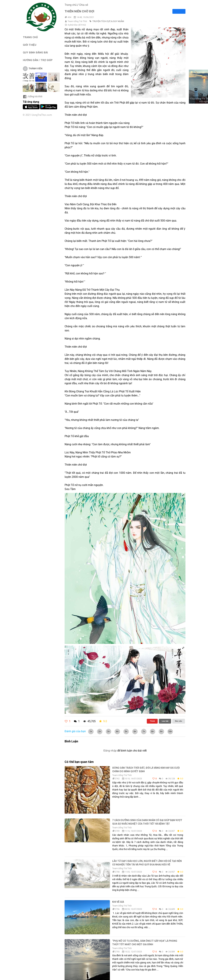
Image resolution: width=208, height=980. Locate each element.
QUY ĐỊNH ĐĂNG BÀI (35, 52)
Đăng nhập (110, 751)
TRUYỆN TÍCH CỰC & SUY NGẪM (108, 21)
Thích (152, 721)
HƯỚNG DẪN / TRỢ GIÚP (38, 60)
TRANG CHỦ (30, 37)
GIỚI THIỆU (30, 45)
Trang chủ (71, 5)
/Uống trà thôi (32, 96)
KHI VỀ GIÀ (118, 902)
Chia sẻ (84, 5)
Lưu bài (165, 721)
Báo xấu (179, 721)
